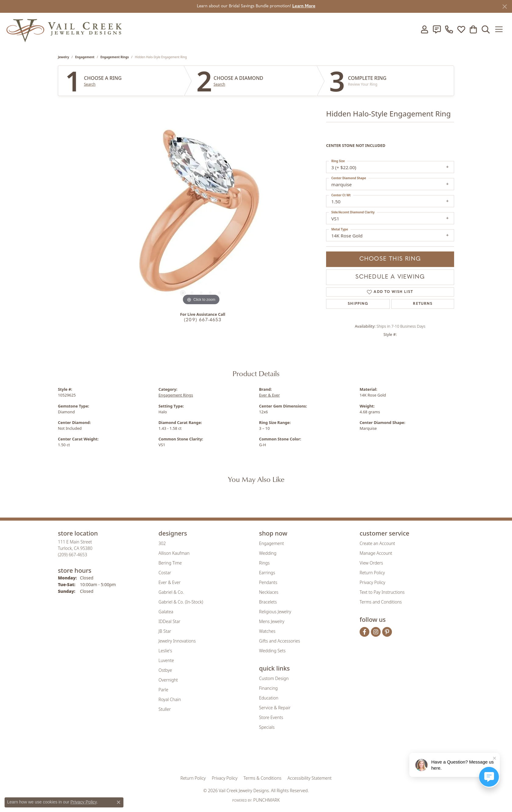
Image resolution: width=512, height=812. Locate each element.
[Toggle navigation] (500, 29)
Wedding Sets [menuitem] (272, 651)
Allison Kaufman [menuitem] (174, 553)
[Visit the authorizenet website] (281, 757)
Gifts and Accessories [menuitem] (280, 641)
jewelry (64, 57)
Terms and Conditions (381, 602)
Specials (267, 727)
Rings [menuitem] (264, 563)
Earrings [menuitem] (267, 573)
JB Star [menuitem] (165, 631)
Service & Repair (275, 708)
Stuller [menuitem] (165, 709)
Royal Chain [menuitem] (170, 699)
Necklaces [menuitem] (269, 592)
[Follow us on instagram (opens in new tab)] (376, 632)
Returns (423, 304)
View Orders (371, 563)
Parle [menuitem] (163, 690)
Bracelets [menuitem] (268, 602)
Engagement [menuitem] (271, 543)
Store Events (271, 717)
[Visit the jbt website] (306, 757)
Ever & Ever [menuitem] (169, 582)
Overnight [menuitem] (168, 680)
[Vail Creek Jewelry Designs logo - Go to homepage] (64, 29)
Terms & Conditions (262, 778)
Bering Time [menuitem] (170, 563)
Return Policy (372, 573)
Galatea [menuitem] (166, 612)
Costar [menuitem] (165, 573)
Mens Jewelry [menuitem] (272, 621)
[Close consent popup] (119, 802)
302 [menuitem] (162, 543)
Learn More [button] (304, 6)
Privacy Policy (372, 582)
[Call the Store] (73, 555)
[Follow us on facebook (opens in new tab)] (364, 632)
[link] (436, 29)
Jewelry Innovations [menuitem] (177, 641)
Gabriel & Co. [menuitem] (171, 592)
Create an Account (377, 543)
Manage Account (376, 553)
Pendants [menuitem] (268, 582)
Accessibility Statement (309, 778)
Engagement (85, 57)
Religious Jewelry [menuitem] (275, 612)
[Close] (505, 7)
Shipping (358, 304)
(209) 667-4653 (203, 320)
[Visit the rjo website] (258, 757)
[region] (201, 215)
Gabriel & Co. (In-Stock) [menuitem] (181, 602)
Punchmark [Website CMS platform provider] (267, 800)
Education (269, 698)
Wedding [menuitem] (268, 553)
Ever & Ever (269, 395)
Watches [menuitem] (267, 631)
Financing (268, 688)
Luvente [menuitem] (166, 660)
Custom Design (274, 678)
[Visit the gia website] (208, 757)
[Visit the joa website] (235, 757)
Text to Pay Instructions (382, 592)
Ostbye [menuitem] (165, 670)
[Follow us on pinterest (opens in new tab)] (387, 632)
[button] (423, 29)
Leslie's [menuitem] (165, 651)
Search (90, 84)
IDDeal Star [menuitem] (169, 621)
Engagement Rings (115, 57)
